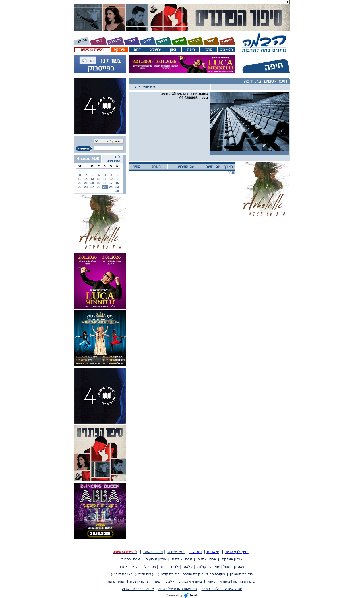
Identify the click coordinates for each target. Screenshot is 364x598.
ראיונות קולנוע (122, 574)
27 (92, 187)
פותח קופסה (139, 581)
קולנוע (201, 567)
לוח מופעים (145, 87)
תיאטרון (240, 567)
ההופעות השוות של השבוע (177, 589)
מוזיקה (215, 567)
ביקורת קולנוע (169, 574)
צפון (173, 50)
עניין (134, 567)
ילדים (176, 567)
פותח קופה (116, 581)
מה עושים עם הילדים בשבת (222, 589)
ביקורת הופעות (219, 581)
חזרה (231, 173)
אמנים (123, 567)
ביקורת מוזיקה (244, 581)
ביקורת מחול (216, 574)
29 (80, 187)
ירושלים (155, 50)
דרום (137, 50)
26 (98, 187)
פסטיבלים (149, 567)
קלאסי (188, 567)
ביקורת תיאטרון (241, 574)
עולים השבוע (145, 574)
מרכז (209, 50)
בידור (163, 567)
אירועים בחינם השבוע (138, 589)
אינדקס (119, 50)
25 (105, 187)
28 (86, 187)
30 (117, 191)
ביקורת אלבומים (190, 581)
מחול (227, 567)
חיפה (191, 50)
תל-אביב (227, 50)
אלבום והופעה (164, 581)
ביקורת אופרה (193, 574)
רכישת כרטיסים (92, 50)
